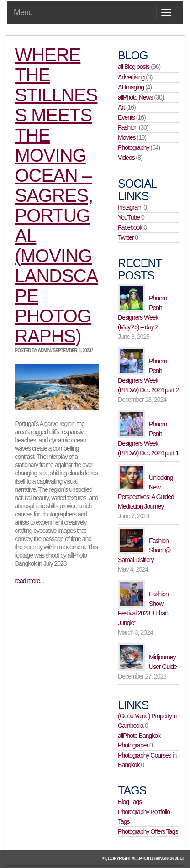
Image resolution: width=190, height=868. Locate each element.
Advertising (131, 77)
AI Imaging (131, 87)
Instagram (130, 207)
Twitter (126, 237)
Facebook (130, 227)
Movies (127, 137)
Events (126, 117)
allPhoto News (135, 97)
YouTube (129, 217)
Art (121, 107)
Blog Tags (130, 802)
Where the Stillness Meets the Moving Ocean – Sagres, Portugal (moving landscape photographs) (56, 195)
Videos (126, 158)
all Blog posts (134, 67)
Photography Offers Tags (148, 831)
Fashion (128, 127)
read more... (29, 581)
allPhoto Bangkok (153, 859)
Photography (133, 147)
